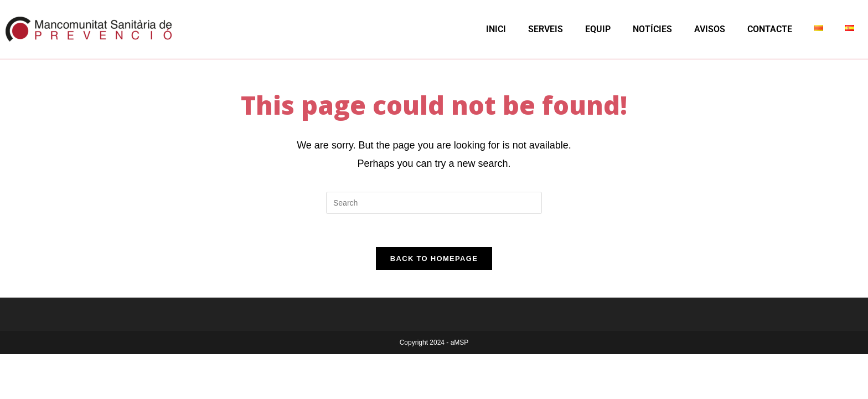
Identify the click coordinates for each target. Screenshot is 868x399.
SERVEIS (546, 29)
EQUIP (598, 29)
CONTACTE (770, 29)
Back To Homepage (434, 259)
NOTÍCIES (652, 29)
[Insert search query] (434, 203)
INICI (496, 29)
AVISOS (710, 29)
